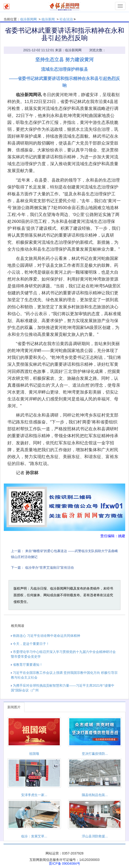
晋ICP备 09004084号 (64, 863)
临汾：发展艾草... (34, 836)
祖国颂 (34, 754)
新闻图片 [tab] (14, 707)
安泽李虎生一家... (34, 795)
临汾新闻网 (28, 19)
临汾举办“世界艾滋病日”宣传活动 (49, 568)
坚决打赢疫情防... (95, 754)
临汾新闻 (48, 19)
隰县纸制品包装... (95, 795)
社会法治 (66, 19)
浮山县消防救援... (95, 836)
